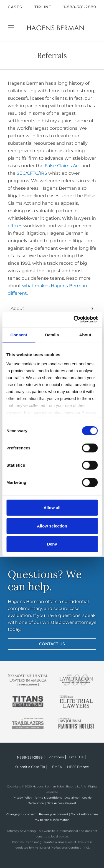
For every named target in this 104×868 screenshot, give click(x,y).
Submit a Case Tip (30, 767)
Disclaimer (72, 798)
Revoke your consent (54, 814)
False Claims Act (63, 166)
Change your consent (21, 814)
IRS (43, 173)
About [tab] (85, 335)
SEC (21, 173)
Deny (52, 544)
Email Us (76, 757)
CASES (15, 7)
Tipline (43, 7)
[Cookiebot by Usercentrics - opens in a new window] (74, 319)
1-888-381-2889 (80, 7)
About (17, 308)
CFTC (33, 173)
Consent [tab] (19, 335)
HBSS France (78, 767)
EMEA (57, 767)
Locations (56, 757)
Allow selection (52, 526)
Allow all (52, 508)
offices (15, 226)
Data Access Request (61, 803)
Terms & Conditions (48, 798)
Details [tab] (52, 335)
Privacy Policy (22, 798)
